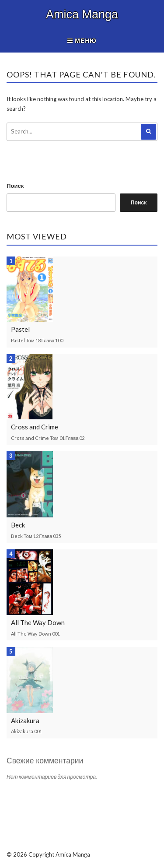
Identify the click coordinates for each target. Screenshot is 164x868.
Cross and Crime (35, 427)
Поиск (15, 186)
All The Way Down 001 (35, 634)
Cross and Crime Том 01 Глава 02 (48, 438)
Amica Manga (82, 14)
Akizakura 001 (26, 731)
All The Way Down (38, 622)
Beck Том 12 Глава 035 (36, 536)
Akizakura (25, 720)
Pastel (20, 329)
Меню (82, 40)
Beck (18, 525)
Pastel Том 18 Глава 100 (37, 340)
